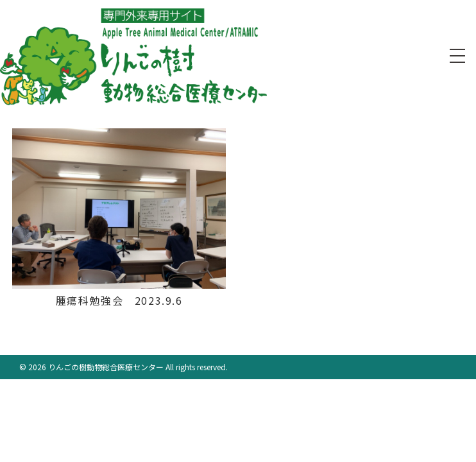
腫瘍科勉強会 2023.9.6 (119, 300)
